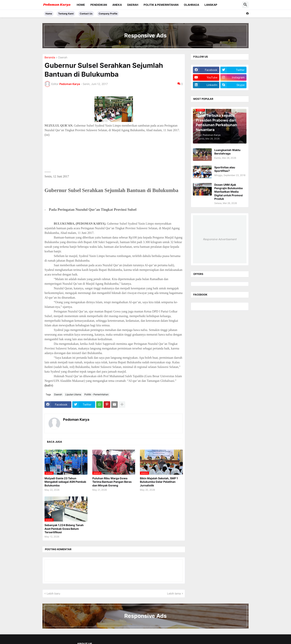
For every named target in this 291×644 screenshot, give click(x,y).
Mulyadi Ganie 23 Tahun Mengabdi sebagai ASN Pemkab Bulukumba (65, 482)
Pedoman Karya (76, 419)
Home (81, 5)
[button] (245, 5)
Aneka (117, 5)
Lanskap (211, 5)
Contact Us (86, 14)
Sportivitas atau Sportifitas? (225, 169)
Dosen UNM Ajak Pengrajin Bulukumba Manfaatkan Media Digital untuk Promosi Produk (229, 192)
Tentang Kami (66, 14)
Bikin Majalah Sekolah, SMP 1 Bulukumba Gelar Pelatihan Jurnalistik (159, 482)
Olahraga (191, 5)
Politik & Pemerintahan (161, 5)
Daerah (133, 5)
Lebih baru (53, 593)
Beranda (50, 58)
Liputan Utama (73, 394)
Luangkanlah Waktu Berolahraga (227, 152)
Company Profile (108, 14)
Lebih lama (174, 593)
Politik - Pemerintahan (96, 394)
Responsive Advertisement (220, 239)
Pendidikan (99, 5)
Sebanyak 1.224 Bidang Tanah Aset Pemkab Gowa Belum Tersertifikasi (64, 529)
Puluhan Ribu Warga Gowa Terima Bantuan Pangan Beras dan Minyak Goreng (112, 482)
